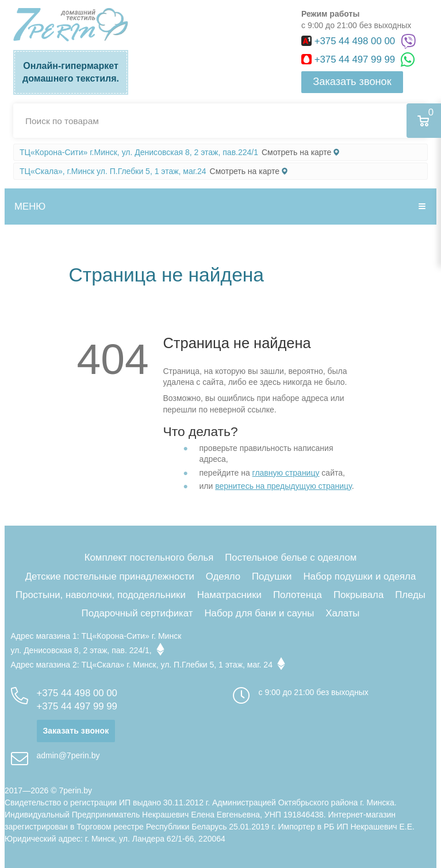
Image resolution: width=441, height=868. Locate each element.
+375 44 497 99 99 (350, 59)
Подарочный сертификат (137, 613)
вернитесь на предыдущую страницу (283, 486)
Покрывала (358, 595)
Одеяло (223, 576)
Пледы (410, 595)
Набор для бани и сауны (259, 613)
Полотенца (298, 595)
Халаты (342, 613)
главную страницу (286, 473)
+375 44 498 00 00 (350, 41)
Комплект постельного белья (149, 558)
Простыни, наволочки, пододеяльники (101, 595)
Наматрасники (229, 595)
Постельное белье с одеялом (291, 558)
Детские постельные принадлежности (110, 576)
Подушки (272, 576)
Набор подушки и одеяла (359, 576)
